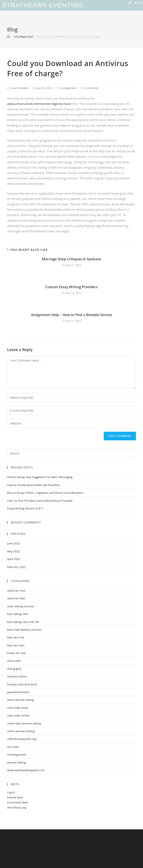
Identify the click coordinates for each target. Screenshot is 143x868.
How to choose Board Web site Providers (33, 485)
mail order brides (18, 715)
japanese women (18, 692)
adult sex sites (16, 598)
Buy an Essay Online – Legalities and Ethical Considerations (45, 493)
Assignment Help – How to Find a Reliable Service (71, 315)
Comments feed (17, 802)
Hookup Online (17, 676)
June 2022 (14, 543)
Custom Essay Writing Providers (71, 287)
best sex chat (16, 637)
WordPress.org (17, 807)
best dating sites (18, 614)
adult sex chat (16, 591)
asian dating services (21, 606)
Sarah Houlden (20, 88)
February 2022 (16, 567)
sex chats (13, 747)
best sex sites (16, 645)
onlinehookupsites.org (22, 739)
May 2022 (13, 551)
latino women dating (20, 700)
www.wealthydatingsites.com (26, 770)
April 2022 (14, 559)
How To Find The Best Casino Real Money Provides (40, 501)
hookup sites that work (22, 684)
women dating (16, 762)
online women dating (21, 731)
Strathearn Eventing (43, 5)
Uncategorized (68, 88)
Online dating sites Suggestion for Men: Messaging (40, 477)
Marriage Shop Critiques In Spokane (71, 259)
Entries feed (15, 797)
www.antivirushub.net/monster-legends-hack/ (39, 104)
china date (14, 661)
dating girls (14, 669)
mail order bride (18, 708)
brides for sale (16, 653)
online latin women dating (24, 723)
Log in (11, 792)
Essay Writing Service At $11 (25, 508)
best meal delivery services (24, 630)
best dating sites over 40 (23, 622)
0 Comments (91, 88)
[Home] (8, 36)
